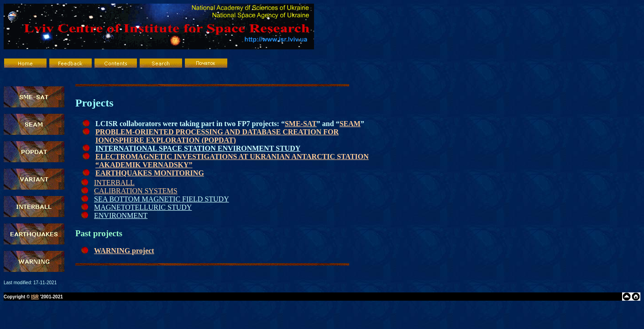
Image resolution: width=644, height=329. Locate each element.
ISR (35, 297)
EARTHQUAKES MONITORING (150, 173)
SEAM (350, 124)
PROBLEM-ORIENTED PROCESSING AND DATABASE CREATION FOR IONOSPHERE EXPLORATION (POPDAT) (217, 136)
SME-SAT (301, 124)
